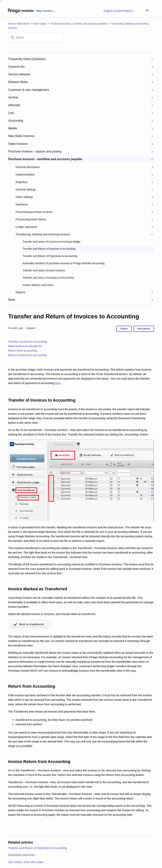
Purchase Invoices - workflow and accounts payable (79, 24)
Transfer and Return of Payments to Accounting (37, 848)
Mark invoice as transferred (25, 346)
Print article (144, 329)
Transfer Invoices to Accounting (27, 342)
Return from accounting (23, 350)
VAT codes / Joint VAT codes (26, 862)
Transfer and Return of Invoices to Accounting (74, 316)
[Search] (36, 38)
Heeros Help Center (19, 24)
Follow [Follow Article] (124, 329)
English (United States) (118, 11)
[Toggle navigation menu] (147, 11)
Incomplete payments (21, 855)
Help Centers (44, 11)
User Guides (40, 24)
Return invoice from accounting (27, 355)
